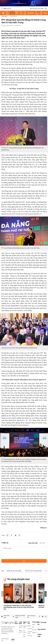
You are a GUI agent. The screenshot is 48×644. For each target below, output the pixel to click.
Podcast (34, 630)
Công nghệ (12, 13)
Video (34, 624)
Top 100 (41, 13)
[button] (46, 594)
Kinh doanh (8, 13)
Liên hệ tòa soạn (5, 616)
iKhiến (29, 626)
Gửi (24, 561)
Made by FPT (21, 631)
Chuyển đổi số (13, 16)
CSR (39, 636)
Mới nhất (42, 543)
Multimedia (31, 13)
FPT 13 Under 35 (37, 13)
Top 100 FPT (42, 629)
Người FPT (17, 13)
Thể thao (25, 13)
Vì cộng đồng (30, 632)
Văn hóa (21, 13)
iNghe (45, 13)
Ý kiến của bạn (24, 552)
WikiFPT (34, 632)
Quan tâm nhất (33, 543)
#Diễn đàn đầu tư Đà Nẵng (14, 571)
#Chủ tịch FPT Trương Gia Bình (33, 571)
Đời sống (24, 631)
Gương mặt (25, 627)
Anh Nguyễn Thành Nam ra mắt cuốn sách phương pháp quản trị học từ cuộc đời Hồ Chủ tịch (19, 607)
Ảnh (33, 627)
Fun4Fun (30, 629)
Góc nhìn (24, 636)
